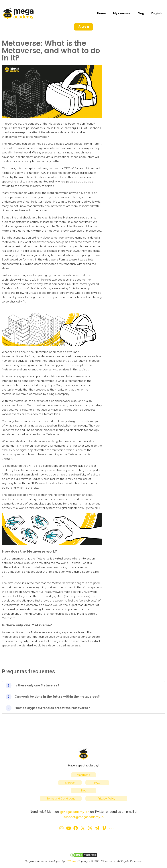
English (156, 13)
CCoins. (72, 861)
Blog (141, 13)
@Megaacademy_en (74, 812)
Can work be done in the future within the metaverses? (57, 696)
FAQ (97, 783)
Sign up (70, 783)
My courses (122, 13)
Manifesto (83, 775)
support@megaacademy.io (84, 817)
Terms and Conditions (61, 798)
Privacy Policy (106, 798)
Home (101, 13)
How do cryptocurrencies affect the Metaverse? (52, 708)
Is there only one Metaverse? (37, 685)
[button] (83, 685)
